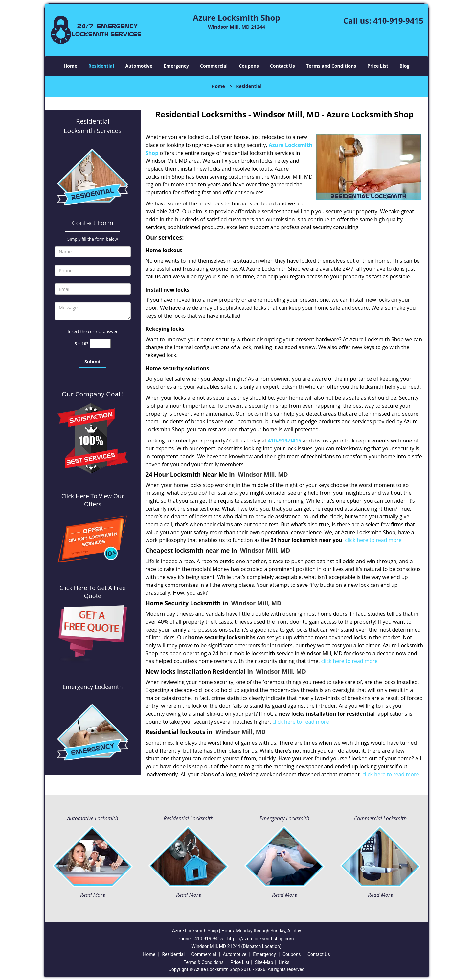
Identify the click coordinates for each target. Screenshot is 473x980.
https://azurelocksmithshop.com (261, 939)
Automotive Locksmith (92, 818)
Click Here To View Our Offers (93, 500)
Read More (93, 895)
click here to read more (373, 540)
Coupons (249, 66)
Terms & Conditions (204, 962)
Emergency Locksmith (284, 818)
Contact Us (282, 66)
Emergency (176, 66)
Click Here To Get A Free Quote (92, 592)
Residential (101, 66)
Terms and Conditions (331, 66)
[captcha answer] (100, 343)
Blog (404, 66)
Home (70, 66)
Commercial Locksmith (380, 818)
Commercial (214, 66)
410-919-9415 (398, 21)
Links (284, 962)
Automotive (139, 66)
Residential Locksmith (189, 818)
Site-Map (264, 962)
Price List (378, 66)
